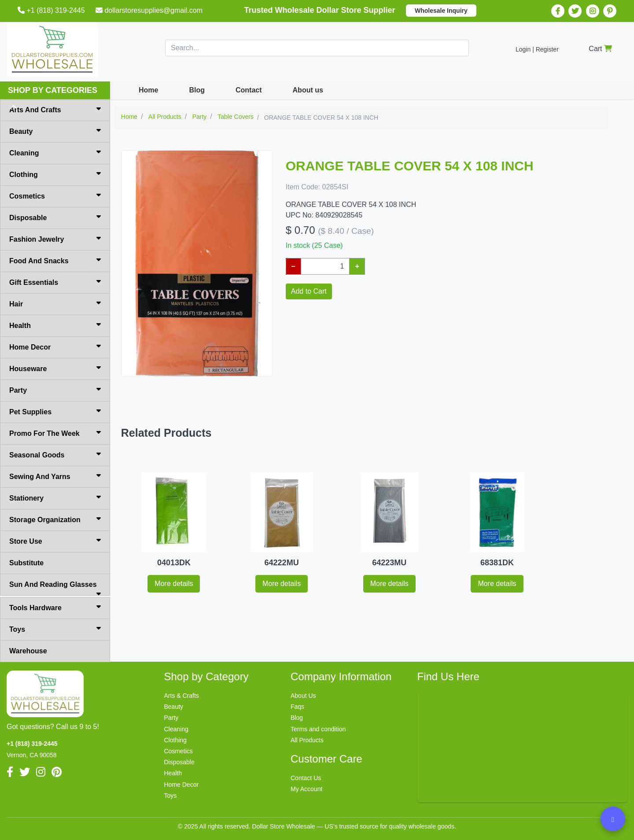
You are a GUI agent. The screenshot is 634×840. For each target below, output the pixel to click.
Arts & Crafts (182, 696)
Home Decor (55, 346)
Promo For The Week (55, 433)
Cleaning (55, 152)
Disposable (55, 217)
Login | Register (537, 49)
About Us (303, 696)
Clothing (55, 174)
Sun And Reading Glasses (55, 588)
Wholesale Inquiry (441, 11)
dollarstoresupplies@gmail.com (150, 10)
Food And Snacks (55, 260)
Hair (55, 303)
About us (308, 90)
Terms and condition (318, 729)
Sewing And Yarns (55, 476)
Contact (249, 90)
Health (55, 325)
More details (174, 584)
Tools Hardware (55, 607)
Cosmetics (55, 195)
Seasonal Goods (55, 454)
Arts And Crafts (55, 109)
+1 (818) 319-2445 (52, 10)
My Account (306, 789)
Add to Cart (309, 291)
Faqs (297, 707)
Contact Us (306, 778)
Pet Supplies (55, 411)
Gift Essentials (55, 282)
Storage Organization (55, 519)
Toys (55, 629)
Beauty (55, 131)
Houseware (55, 368)
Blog (197, 90)
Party (55, 390)
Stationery (55, 497)
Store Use (55, 541)
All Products (307, 740)
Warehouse (28, 651)
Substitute (26, 563)
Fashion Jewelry (55, 239)
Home (148, 90)
